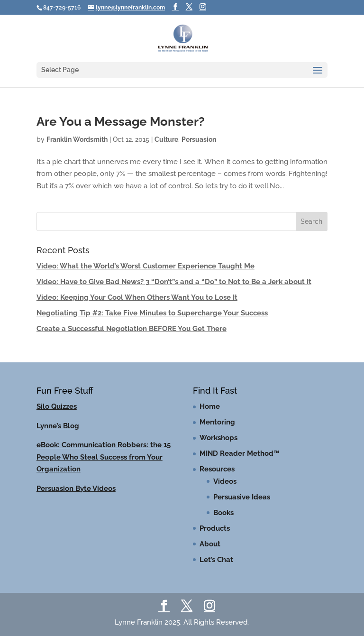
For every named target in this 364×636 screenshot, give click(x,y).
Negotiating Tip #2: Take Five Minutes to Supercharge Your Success (152, 313)
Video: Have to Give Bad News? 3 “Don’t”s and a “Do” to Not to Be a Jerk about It (174, 282)
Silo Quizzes (57, 406)
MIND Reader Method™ (239, 453)
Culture (166, 139)
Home (210, 406)
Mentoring (217, 422)
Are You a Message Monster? (121, 121)
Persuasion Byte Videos (76, 489)
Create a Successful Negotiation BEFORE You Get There (132, 329)
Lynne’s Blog (58, 426)
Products (215, 528)
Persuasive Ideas (242, 497)
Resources (217, 469)
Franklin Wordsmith (77, 139)
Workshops (218, 438)
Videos (225, 481)
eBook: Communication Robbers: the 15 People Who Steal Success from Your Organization (104, 457)
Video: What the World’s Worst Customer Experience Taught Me (146, 266)
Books (223, 513)
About (210, 544)
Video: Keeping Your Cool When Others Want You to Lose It (137, 297)
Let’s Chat (216, 560)
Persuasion (199, 139)
